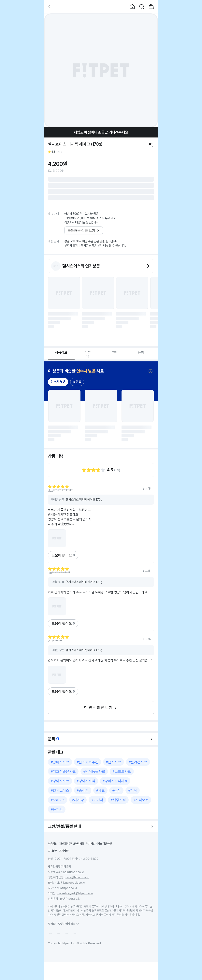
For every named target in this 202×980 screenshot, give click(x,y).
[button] (50, 7)
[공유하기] (151, 144)
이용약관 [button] (53, 844)
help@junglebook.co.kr (70, 883)
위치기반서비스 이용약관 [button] (99, 844)
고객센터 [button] (53, 851)
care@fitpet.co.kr (77, 877)
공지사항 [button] (64, 851)
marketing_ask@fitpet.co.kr (75, 893)
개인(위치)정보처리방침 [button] (72, 844)
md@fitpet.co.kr (73, 872)
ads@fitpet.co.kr (66, 888)
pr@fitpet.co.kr (70, 899)
